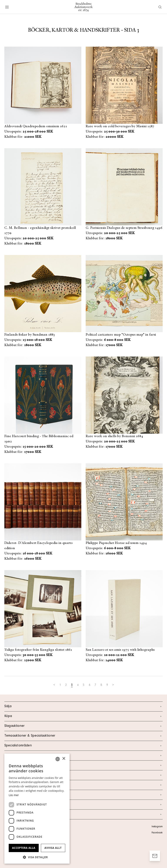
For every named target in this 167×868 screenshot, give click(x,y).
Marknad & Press (83, 795)
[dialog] (37, 809)
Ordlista (83, 805)
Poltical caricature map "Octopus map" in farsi (121, 335)
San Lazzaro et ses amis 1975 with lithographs (120, 650)
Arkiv (83, 814)
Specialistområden (83, 746)
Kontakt (83, 765)
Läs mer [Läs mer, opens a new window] (14, 795)
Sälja (83, 707)
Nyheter (83, 785)
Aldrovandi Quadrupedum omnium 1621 (36, 126)
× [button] (64, 759)
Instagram (157, 827)
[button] (37, 857)
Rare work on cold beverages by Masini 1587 (120, 126)
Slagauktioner (83, 726)
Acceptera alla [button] (24, 848)
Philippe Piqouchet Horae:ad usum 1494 (116, 543)
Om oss (83, 775)
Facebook (157, 833)
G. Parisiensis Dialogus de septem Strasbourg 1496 (124, 228)
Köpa (83, 716)
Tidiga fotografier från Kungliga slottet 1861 (38, 650)
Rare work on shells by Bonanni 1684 (114, 436)
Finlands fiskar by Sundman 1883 (30, 335)
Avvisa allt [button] (53, 848)
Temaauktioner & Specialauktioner (83, 736)
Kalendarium (83, 756)
